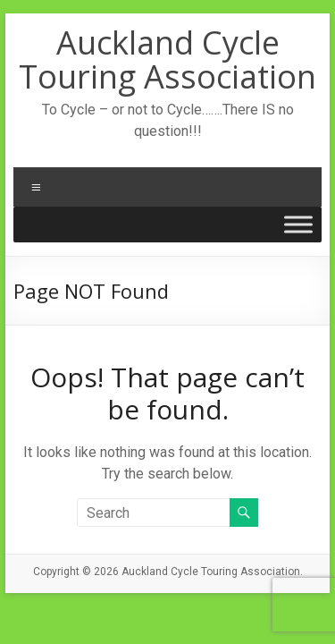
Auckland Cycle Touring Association (167, 59)
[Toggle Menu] (298, 224)
